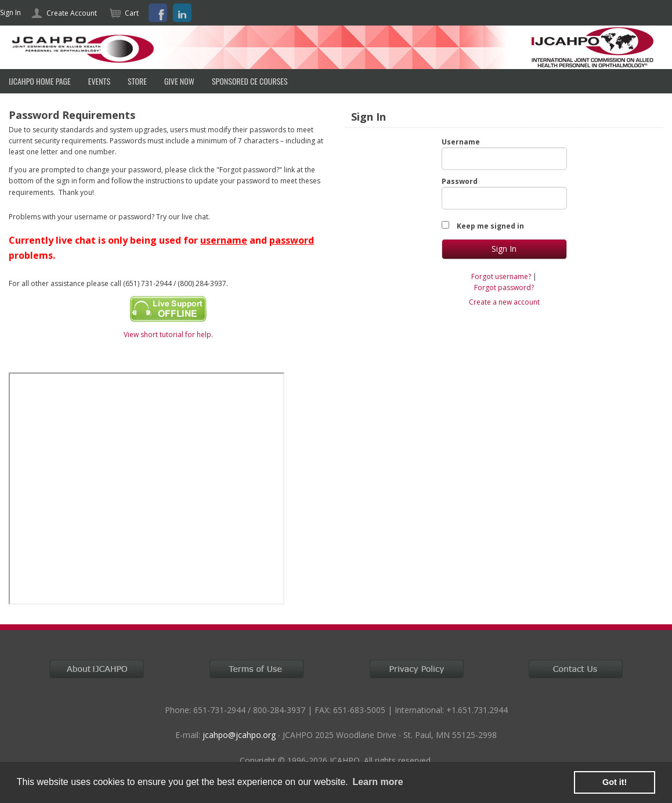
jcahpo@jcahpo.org (239, 735)
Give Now (179, 81)
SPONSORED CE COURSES (250, 81)
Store (137, 81)
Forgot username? (501, 276)
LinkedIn (182, 13)
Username (461, 142)
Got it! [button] (615, 782)
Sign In (10, 12)
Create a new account (504, 302)
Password (460, 181)
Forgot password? (504, 287)
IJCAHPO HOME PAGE (40, 81)
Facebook (158, 13)
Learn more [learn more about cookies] (377, 782)
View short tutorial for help (167, 334)
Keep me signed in (490, 226)
